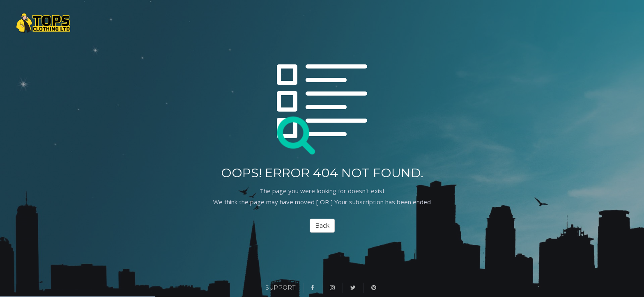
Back (322, 226)
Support (280, 288)
